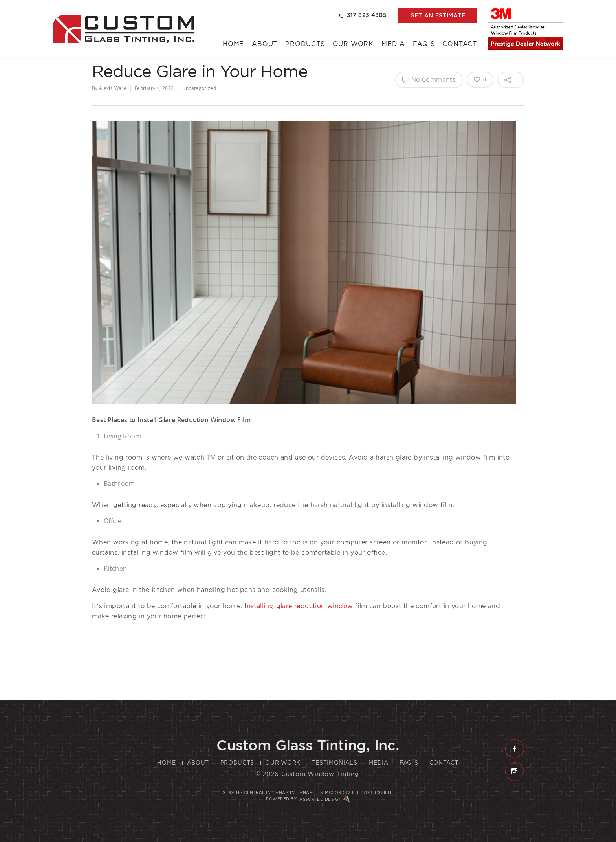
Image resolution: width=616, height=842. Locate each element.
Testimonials (334, 763)
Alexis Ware (113, 88)
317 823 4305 (363, 15)
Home (233, 44)
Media (393, 44)
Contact (460, 44)
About (265, 44)
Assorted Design (325, 800)
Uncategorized (199, 88)
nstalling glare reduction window (300, 606)
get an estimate (438, 15)
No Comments (429, 79)
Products (305, 44)
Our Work (353, 44)
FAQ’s (424, 44)
